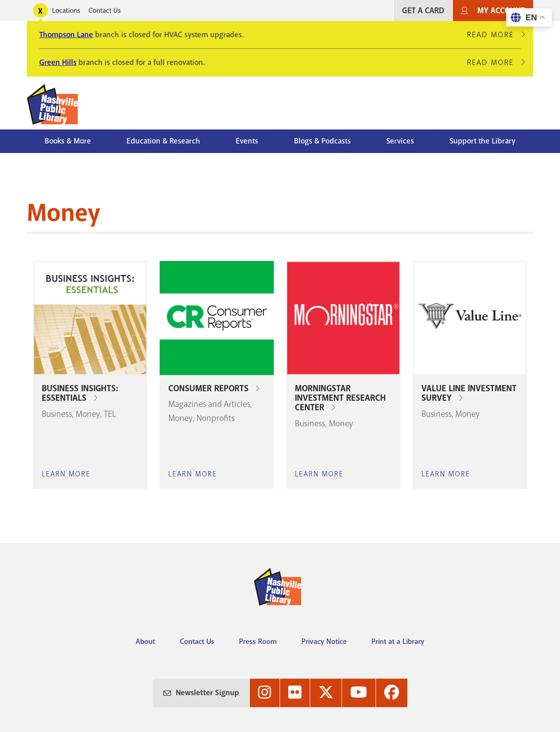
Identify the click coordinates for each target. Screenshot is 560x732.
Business (57, 414)
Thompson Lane (66, 35)
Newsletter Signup (207, 693)
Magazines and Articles (209, 404)
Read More (494, 35)
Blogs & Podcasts (322, 141)
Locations (66, 11)
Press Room (258, 641)
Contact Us (105, 11)
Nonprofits (215, 418)
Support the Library (482, 141)
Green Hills (58, 62)
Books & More (68, 141)
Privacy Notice (324, 641)
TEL (110, 414)
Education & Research (163, 141)
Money (88, 414)
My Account (501, 11)
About (145, 641)
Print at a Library (398, 641)
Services (400, 141)
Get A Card (423, 11)
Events (247, 141)
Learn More (66, 474)
